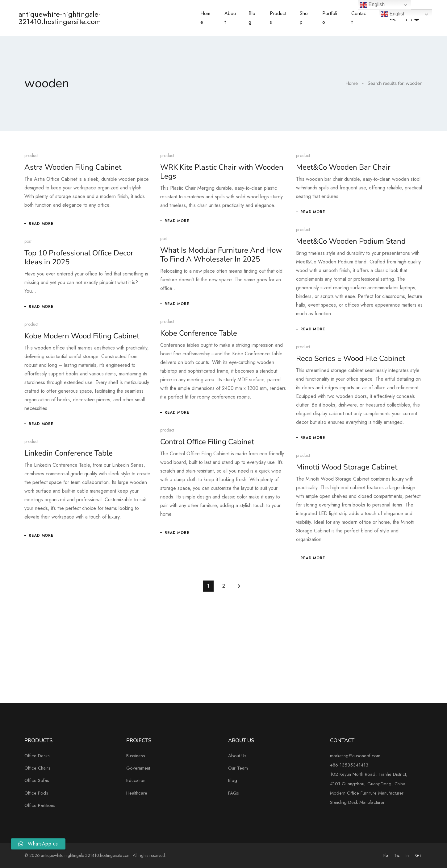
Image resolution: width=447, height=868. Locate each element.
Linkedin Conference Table (83, 457)
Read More (41, 224)
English (393, 14)
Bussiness (136, 756)
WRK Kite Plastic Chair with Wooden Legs (219, 172)
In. (408, 855)
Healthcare (137, 793)
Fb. (386, 855)
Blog (233, 780)
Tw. (397, 855)
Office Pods (36, 793)
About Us (237, 756)
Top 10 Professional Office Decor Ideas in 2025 (79, 258)
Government (138, 768)
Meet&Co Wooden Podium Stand (346, 241)
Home (352, 83)
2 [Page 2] (224, 586)
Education (136, 780)
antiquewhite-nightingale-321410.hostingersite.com (60, 18)
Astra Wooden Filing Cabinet (73, 167)
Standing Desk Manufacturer (357, 802)
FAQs (234, 793)
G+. (419, 855)
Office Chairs (37, 768)
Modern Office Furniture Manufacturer (367, 793)
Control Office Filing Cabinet (190, 445)
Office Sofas (37, 780)
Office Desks (37, 756)
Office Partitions (40, 805)
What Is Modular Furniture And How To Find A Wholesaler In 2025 (219, 256)
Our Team (238, 768)
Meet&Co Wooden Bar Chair (339, 167)
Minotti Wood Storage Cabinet (342, 473)
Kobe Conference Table (181, 334)
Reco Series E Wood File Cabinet (346, 362)
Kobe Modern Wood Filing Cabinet (97, 338)
